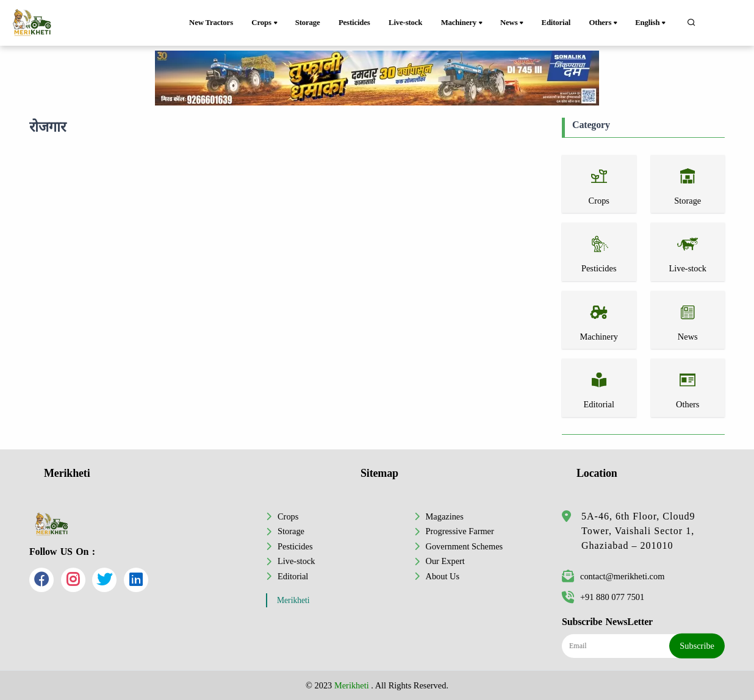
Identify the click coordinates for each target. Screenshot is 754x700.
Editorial (556, 23)
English (651, 23)
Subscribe (697, 646)
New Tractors (211, 23)
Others (604, 23)
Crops (265, 23)
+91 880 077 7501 (603, 597)
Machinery (463, 23)
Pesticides (354, 23)
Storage (308, 23)
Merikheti (293, 600)
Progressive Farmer (460, 531)
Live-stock (405, 23)
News (513, 23)
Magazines (445, 516)
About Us (443, 576)
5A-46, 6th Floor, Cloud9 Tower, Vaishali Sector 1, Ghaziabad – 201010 (638, 531)
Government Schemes (465, 546)
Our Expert (445, 561)
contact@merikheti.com (613, 576)
